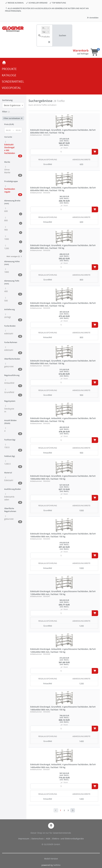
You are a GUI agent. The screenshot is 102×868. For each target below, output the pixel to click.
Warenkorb (81, 50)
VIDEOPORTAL (11, 88)
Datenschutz (38, 839)
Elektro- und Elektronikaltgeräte (68, 839)
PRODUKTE (9, 69)
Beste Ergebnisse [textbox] (12, 105)
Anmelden (93, 18)
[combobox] (13, 105)
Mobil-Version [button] (51, 859)
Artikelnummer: (36, 135)
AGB (48, 839)
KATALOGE (9, 75)
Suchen (62, 35)
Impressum (24, 839)
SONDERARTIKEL (13, 82)
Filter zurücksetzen (13, 118)
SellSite (57, 865)
